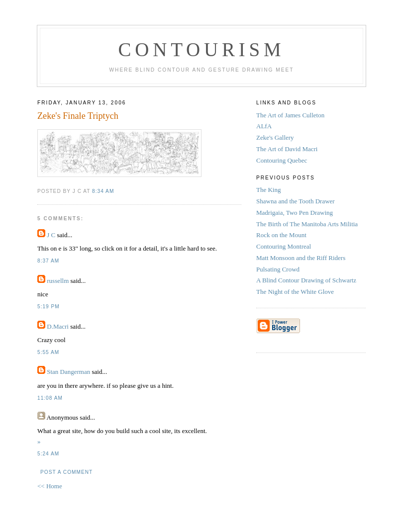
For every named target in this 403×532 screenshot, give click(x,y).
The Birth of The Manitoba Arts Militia (307, 224)
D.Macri (58, 326)
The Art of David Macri (287, 149)
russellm (58, 281)
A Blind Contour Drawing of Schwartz (306, 280)
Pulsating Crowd (278, 269)
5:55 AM (48, 352)
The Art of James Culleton (290, 115)
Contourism (201, 49)
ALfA (264, 126)
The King (268, 190)
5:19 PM (49, 307)
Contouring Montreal (284, 246)
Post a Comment (66, 472)
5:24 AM (48, 454)
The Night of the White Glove (295, 292)
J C (51, 235)
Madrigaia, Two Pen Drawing (295, 213)
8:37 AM (48, 261)
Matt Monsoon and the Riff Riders (301, 258)
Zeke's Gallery (275, 137)
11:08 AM (50, 398)
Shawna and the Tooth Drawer (296, 201)
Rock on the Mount (281, 235)
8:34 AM (103, 191)
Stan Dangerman (68, 372)
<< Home (50, 486)
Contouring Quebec (282, 160)
